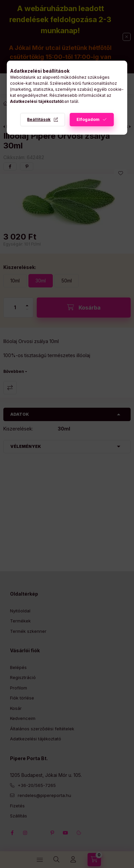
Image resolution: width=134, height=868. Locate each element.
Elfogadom (88, 119)
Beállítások (39, 119)
